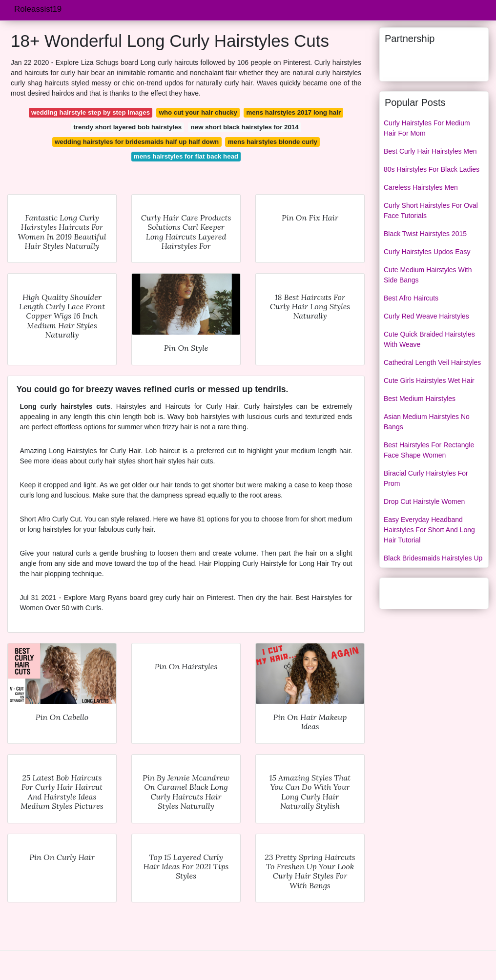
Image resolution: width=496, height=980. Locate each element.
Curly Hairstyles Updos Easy (427, 252)
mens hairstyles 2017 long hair (293, 112)
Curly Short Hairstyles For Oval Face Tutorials (431, 210)
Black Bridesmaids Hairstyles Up (433, 558)
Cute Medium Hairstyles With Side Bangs (428, 275)
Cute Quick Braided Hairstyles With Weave (429, 339)
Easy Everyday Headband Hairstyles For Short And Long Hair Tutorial (429, 530)
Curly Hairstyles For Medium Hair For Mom (427, 128)
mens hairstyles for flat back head (186, 156)
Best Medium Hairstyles (420, 399)
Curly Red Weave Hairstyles (426, 316)
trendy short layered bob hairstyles (127, 127)
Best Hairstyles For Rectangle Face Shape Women (429, 450)
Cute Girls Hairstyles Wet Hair (429, 380)
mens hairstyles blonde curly (273, 142)
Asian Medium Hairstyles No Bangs (427, 422)
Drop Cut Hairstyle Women (424, 501)
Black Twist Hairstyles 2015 (425, 234)
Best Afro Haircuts (411, 298)
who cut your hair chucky (198, 112)
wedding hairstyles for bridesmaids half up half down (137, 142)
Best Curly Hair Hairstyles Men (430, 151)
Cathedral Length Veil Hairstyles (432, 362)
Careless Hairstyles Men (421, 187)
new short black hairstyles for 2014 (245, 127)
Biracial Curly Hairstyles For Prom (426, 478)
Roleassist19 (38, 9)
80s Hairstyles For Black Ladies (432, 169)
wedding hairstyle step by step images (91, 112)
